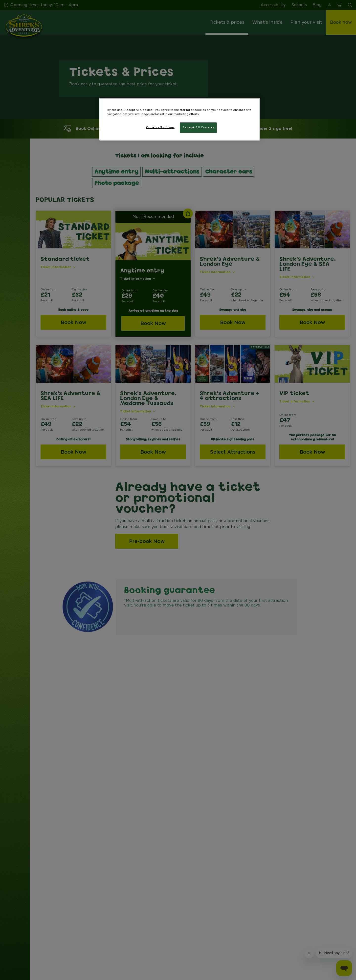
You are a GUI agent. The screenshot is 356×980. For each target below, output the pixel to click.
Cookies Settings (160, 127)
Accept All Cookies (198, 127)
